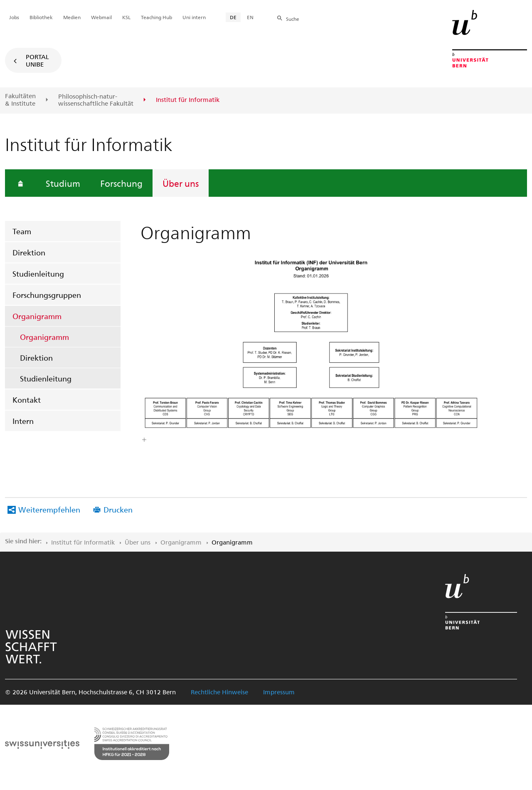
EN (250, 17)
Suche (293, 19)
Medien (72, 17)
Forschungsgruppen (47, 295)
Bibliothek (41, 17)
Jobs (14, 17)
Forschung (121, 183)
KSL (126, 17)
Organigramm (37, 316)
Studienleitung (38, 274)
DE (233, 17)
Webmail (101, 17)
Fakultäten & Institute (20, 100)
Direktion (29, 252)
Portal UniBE (37, 60)
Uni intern (194, 17)
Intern (23, 421)
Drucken (118, 509)
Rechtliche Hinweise (219, 692)
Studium (63, 183)
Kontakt (27, 400)
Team (22, 231)
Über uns (181, 183)
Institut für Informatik (83, 542)
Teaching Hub (156, 17)
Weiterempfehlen (49, 509)
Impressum (279, 692)
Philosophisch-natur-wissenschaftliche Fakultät (96, 100)
